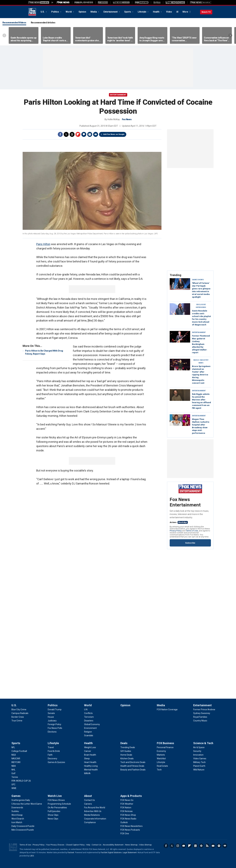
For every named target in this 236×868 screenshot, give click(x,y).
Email (96, 134)
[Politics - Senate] (51, 713)
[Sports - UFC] (13, 784)
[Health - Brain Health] (90, 755)
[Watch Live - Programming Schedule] (59, 804)
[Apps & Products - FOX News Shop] (128, 815)
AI (177, 12)
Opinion (82, 12)
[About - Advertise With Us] (93, 811)
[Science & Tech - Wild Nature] (199, 770)
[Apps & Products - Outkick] (124, 822)
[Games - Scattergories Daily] (21, 800)
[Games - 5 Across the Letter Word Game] (27, 804)
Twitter (66, 134)
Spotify (219, 846)
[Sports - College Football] (19, 751)
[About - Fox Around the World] (95, 808)
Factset (71, 853)
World (69, 12)
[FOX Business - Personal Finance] (165, 747)
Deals (124, 743)
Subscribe (190, 543)
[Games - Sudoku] (15, 811)
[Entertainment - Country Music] (200, 721)
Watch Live (55, 796)
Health (156, 12)
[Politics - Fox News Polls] (55, 728)
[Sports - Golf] (13, 773)
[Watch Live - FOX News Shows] (56, 800)
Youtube (184, 846)
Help (88, 845)
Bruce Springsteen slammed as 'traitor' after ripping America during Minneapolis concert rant (201, 375)
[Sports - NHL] (13, 770)
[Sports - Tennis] (15, 777)
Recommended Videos (14, 23)
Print (90, 134)
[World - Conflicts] (88, 713)
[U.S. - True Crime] (17, 721)
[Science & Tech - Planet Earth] (199, 766)
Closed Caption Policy (75, 845)
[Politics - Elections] (52, 732)
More (185, 12)
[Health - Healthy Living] (91, 766)
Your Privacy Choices (55, 845)
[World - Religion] (88, 732)
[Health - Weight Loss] (90, 747)
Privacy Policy (176, 531)
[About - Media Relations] (92, 815)
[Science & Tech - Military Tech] (199, 762)
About (88, 796)
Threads (72, 134)
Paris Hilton (43, 244)
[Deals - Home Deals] (126, 755)
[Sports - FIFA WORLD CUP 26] (21, 781)
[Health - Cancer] (88, 751)
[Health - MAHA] (87, 773)
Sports (128, 12)
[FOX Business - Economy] (161, 751)
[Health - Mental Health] (91, 770)
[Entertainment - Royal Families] (200, 717)
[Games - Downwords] (17, 808)
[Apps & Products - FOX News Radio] (128, 819)
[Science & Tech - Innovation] (198, 755)
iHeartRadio (225, 846)
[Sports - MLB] (14, 755)
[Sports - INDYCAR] (16, 762)
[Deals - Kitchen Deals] (127, 759)
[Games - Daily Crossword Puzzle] (23, 826)
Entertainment (111, 12)
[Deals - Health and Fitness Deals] (132, 766)
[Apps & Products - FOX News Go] (127, 800)
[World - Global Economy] (92, 724)
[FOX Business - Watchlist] (161, 759)
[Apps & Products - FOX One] (125, 834)
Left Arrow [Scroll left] (4, 35)
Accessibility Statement (113, 845)
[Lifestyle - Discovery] (52, 759)
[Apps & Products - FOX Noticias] (127, 811)
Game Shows (198, 280)
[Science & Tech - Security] (197, 751)
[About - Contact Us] (89, 800)
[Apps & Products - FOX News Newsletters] (131, 826)
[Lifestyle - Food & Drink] (54, 751)
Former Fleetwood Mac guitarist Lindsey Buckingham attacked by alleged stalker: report (201, 344)
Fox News (32, 12)
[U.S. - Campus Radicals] (20, 713)
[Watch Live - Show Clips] (53, 815)
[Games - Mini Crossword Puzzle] (23, 830)
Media (94, 12)
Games (16, 796)
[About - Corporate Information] (95, 819)
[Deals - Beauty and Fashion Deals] (133, 770)
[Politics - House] (51, 717)
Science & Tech (203, 743)
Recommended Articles (43, 23)
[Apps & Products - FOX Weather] (127, 804)
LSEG (32, 856)
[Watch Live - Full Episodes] (54, 811)
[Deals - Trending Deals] (128, 747)
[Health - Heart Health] (90, 762)
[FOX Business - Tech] (159, 770)
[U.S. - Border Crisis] (18, 717)
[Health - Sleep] (87, 759)
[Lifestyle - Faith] (50, 755)
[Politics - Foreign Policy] (54, 724)
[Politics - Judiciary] (52, 721)
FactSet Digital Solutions (111, 853)
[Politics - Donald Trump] (55, 709)
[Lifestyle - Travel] (51, 747)
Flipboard (78, 134)
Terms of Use (192, 531)
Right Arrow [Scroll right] (230, 35)
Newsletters (213, 846)
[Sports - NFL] (13, 747)
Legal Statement (130, 853)
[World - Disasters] (89, 721)
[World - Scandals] (89, 735)
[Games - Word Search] (18, 819)
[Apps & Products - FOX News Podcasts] (130, 830)
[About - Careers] (88, 804)
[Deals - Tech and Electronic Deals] (133, 762)
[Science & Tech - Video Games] (200, 759)
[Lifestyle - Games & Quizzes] (56, 762)
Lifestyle (142, 12)
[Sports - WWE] (14, 788)
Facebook (60, 134)
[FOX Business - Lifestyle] (161, 762)
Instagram (178, 846)
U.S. (43, 12)
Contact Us (97, 845)
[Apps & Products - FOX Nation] (126, 808)
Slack (201, 846)
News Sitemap (131, 845)
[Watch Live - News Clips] (53, 819)
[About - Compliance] (90, 822)
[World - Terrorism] (89, 717)
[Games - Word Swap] (17, 815)
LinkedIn (195, 846)
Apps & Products (131, 796)
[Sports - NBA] (14, 766)
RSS (207, 846)
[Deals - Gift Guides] (126, 751)
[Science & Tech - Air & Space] (199, 747)
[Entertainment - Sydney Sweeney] (202, 713)
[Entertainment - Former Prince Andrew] (204, 709)
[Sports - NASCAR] (16, 759)
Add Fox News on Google (114, 134)
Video (169, 12)
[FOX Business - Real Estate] (162, 766)
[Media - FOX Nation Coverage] (167, 709)
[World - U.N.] (86, 709)
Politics (55, 12)
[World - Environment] (90, 728)
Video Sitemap (145, 845)
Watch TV (206, 12)
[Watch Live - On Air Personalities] (57, 808)
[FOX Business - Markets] (161, 755)
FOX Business (165, 743)
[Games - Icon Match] (17, 822)
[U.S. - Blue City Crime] (19, 709)
